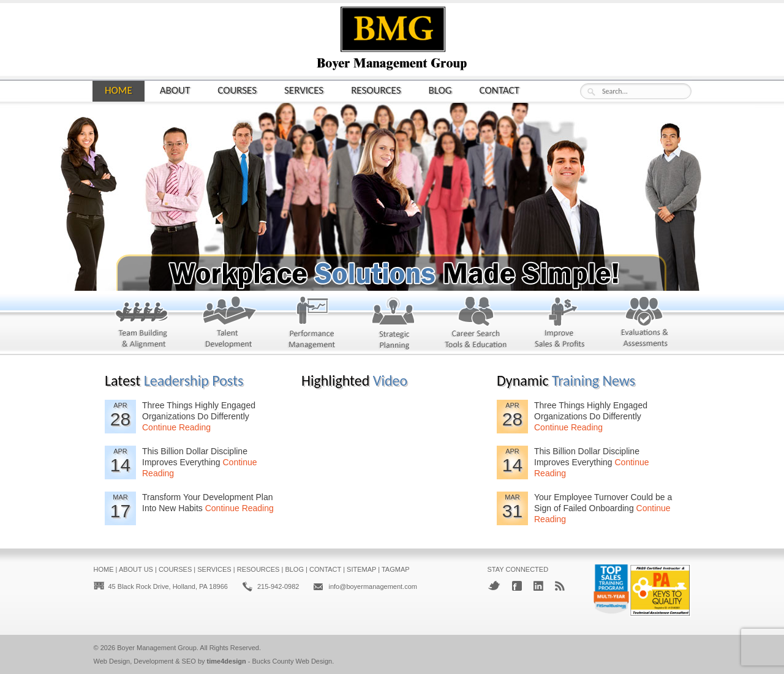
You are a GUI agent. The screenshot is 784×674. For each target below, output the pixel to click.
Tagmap (396, 569)
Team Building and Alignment (136, 325)
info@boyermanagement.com (372, 586)
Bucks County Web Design (292, 661)
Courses (237, 90)
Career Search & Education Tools (469, 325)
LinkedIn (538, 586)
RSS (560, 586)
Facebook (517, 586)
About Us (136, 569)
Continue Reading (176, 427)
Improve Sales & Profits (552, 325)
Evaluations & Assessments (635, 325)
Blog (440, 90)
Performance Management (302, 325)
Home (119, 90)
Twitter (494, 586)
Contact (499, 90)
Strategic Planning (386, 325)
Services (304, 90)
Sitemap (361, 569)
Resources (376, 90)
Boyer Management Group (157, 648)
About (175, 90)
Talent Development (219, 325)
